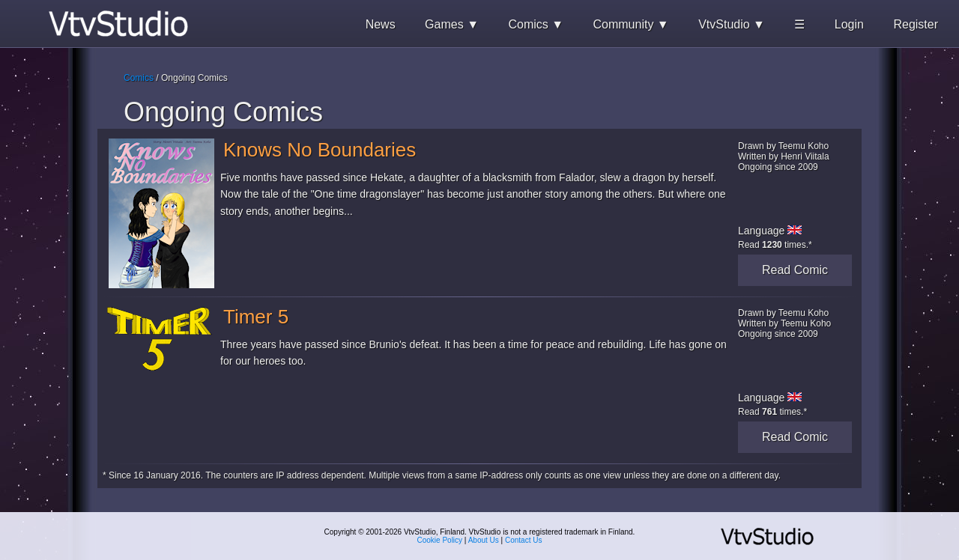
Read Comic (795, 270)
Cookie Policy (440, 540)
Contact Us (523, 540)
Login (849, 24)
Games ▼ (452, 24)
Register (916, 24)
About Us (484, 540)
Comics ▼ (536, 24)
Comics (139, 78)
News (381, 24)
